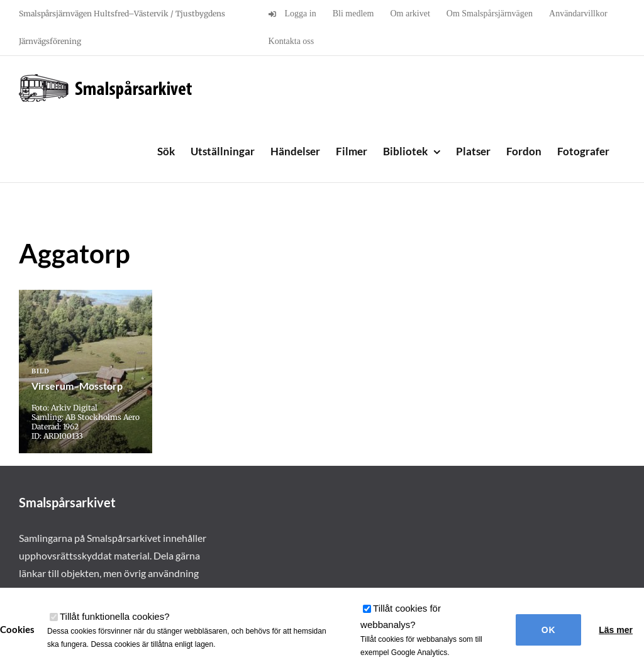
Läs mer (616, 630)
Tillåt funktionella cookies (115, 616)
